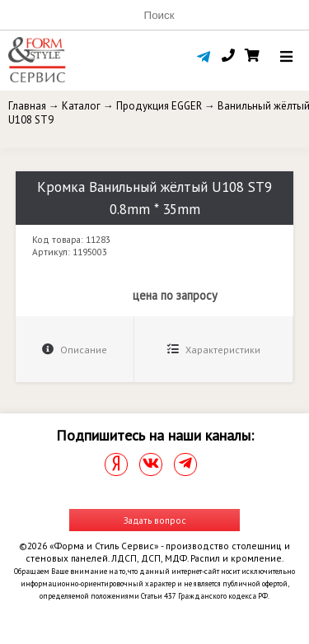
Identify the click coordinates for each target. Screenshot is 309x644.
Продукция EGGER (159, 106)
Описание (75, 350)
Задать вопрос (155, 520)
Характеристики (214, 350)
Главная (27, 106)
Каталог (81, 106)
